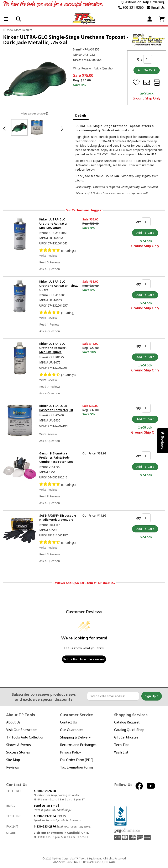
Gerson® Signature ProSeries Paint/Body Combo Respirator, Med (56, 457)
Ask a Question (104, 68)
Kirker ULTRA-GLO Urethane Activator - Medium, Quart (54, 223)
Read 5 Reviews (50, 262)
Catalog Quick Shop (129, 730)
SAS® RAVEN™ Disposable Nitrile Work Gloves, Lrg (58, 518)
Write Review (82, 68)
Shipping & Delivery (75, 737)
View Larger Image (35, 114)
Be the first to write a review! (84, 659)
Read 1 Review (49, 324)
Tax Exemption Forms (77, 767)
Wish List (121, 752)
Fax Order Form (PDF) (77, 760)
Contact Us (69, 722)
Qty (140, 59)
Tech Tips (122, 745)
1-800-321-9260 (45, 791)
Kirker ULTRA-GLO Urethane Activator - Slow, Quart (59, 286)
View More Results (20, 30)
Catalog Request (127, 722)
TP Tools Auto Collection (25, 737)
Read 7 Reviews (50, 387)
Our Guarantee (72, 730)
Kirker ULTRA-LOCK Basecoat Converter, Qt (56, 408)
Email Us (156, 8)
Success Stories (18, 752)
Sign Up (152, 696)
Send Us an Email (46, 806)
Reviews (13, 767)
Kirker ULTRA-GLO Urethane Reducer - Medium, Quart (53, 348)
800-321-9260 (131, 8)
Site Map (13, 760)
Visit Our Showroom (22, 730)
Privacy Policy (70, 752)
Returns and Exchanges (78, 745)
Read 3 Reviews (50, 554)
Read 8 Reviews (50, 496)
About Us (13, 722)
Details (81, 115)
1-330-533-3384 (45, 816)
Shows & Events (19, 745)
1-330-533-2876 (45, 826)
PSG (127, 831)
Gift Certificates (126, 737)
